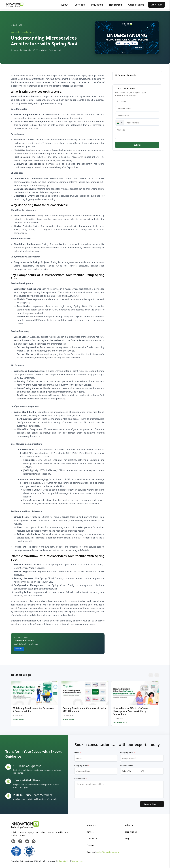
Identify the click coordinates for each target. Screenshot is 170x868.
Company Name (82, 765)
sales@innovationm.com (108, 852)
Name (78, 752)
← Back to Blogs (18, 25)
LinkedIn (19, 649)
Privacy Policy (63, 861)
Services (80, 5)
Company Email (128, 752)
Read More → (20, 720)
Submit (137, 145)
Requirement (81, 778)
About (65, 5)
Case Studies (136, 5)
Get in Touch (156, 5)
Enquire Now (152, 804)
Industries (97, 5)
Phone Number (127, 765)
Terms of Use (77, 861)
